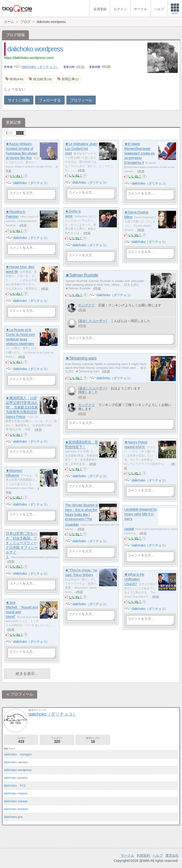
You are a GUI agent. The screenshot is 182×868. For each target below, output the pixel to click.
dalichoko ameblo (16, 778)
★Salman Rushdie (82, 275)
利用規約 (143, 855)
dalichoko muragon (18, 754)
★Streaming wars (81, 358)
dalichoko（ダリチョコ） (36, 67)
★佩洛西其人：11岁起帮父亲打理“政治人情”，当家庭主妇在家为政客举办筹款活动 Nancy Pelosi (22, 407)
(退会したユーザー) (93, 321)
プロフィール (81, 100)
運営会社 (172, 855)
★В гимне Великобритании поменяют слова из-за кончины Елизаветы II (140, 153)
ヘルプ (158, 855)
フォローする (50, 100)
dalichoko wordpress (35, 49)
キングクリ (86, 305)
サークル (127, 855)
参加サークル (93, 740)
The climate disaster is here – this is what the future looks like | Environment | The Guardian (81, 515)
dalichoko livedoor (16, 809)
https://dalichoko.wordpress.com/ (29, 58)
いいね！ (17, 176)
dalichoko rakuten (16, 762)
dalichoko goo (13, 817)
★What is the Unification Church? (134, 579)
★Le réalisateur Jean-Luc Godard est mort (81, 149)
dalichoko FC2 (15, 786)
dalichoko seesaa (16, 801)
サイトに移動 (19, 100)
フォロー (21, 740)
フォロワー (57, 740)
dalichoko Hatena (16, 793)
